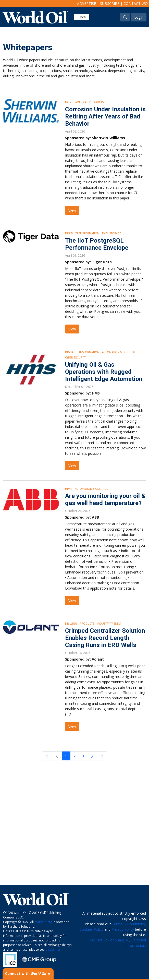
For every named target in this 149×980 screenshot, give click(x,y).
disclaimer (53, 949)
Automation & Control (119, 352)
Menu (82, 17)
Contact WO (136, 3)
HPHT (69, 489)
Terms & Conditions (128, 924)
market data (43, 922)
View (72, 210)
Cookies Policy (91, 929)
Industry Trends (109, 624)
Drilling (71, 624)
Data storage (112, 233)
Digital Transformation (82, 233)
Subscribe (110, 3)
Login (139, 17)
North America (76, 102)
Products (96, 102)
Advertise (86, 3)
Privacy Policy (123, 929)
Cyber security (75, 357)
